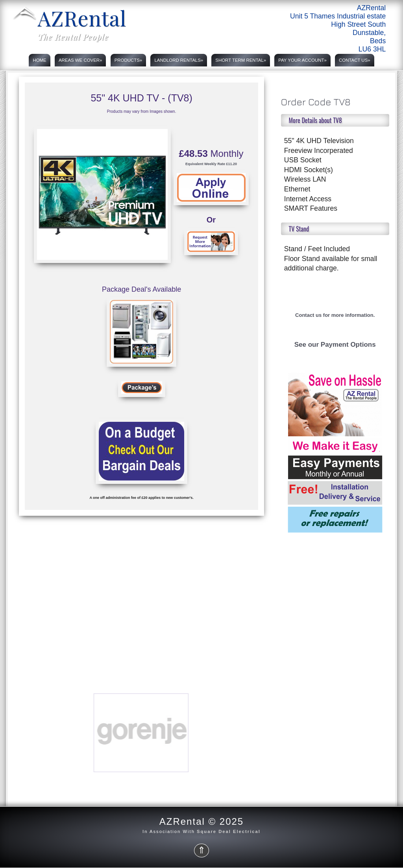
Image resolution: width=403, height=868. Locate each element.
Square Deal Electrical (229, 831)
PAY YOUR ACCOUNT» (302, 60)
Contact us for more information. (335, 315)
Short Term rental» (241, 60)
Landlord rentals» (179, 60)
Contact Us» (355, 60)
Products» (128, 60)
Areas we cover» (80, 60)
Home (39, 60)
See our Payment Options (335, 345)
